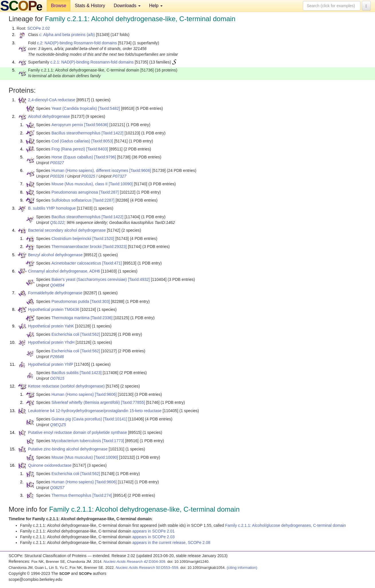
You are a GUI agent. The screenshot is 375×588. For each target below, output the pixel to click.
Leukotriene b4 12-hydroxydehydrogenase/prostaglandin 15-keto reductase (95, 411)
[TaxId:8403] (97, 149)
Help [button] (156, 6)
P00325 (88, 176)
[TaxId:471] (112, 263)
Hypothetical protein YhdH (51, 342)
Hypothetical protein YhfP (51, 364)
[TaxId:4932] (139, 279)
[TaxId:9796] (105, 157)
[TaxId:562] (90, 334)
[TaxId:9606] (140, 170)
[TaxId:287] (109, 192)
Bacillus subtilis (65, 373)
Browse (59, 6)
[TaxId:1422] (112, 133)
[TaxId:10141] (115, 419)
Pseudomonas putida (70, 301)
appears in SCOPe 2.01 (153, 531)
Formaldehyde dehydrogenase (55, 293)
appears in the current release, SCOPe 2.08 (171, 543)
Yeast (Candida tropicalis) (74, 108)
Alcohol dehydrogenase (49, 116)
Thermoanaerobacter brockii (77, 247)
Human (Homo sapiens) (73, 394)
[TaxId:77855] (133, 402)
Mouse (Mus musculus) (72, 457)
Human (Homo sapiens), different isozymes (90, 170)
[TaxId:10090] (121, 184)
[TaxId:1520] (103, 239)
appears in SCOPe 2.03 (153, 537)
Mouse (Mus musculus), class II (80, 184)
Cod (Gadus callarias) (71, 141)
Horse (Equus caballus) (72, 157)
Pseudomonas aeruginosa (75, 192)
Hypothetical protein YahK (51, 326)
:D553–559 (147, 568)
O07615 (57, 378)
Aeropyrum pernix (67, 125)
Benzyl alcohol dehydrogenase (55, 255)
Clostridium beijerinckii (71, 239)
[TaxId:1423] (91, 373)
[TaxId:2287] (104, 200)
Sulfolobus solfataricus (72, 200)
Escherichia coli (65, 334)
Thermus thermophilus (71, 495)
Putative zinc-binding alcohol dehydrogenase (68, 449)
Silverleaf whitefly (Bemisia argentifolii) (86, 402)
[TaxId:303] (100, 301)
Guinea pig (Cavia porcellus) (77, 419)
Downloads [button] (127, 6)
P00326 (57, 176)
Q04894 (57, 285)
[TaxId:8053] (102, 141)
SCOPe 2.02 (39, 28)
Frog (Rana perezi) (68, 149)
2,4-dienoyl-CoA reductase (52, 100)
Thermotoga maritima (71, 318)
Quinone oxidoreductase (50, 465)
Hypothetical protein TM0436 (54, 309)
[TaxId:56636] (96, 125)
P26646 (57, 357)
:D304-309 (135, 562)
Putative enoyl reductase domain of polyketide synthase (78, 432)
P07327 (119, 176)
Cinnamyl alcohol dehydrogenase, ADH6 (64, 271)
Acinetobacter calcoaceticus (76, 263)
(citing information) (242, 568)
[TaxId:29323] (115, 247)
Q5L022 (57, 223)
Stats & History (90, 6)
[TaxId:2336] (102, 318)
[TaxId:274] (102, 495)
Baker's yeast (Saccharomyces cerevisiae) (89, 279)
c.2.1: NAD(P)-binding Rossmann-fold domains (92, 62)
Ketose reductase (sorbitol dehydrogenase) (66, 386)
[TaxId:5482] (109, 108)
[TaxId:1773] (113, 441)
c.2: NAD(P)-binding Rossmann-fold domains (77, 43)
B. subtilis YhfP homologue (52, 208)
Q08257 (57, 488)
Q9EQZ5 (58, 425)
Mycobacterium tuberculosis (76, 441)
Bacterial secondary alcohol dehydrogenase (67, 230)
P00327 (57, 163)
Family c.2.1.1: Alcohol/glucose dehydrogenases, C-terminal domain (285, 525)
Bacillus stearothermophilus (76, 133)
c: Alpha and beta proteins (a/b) (67, 35)
